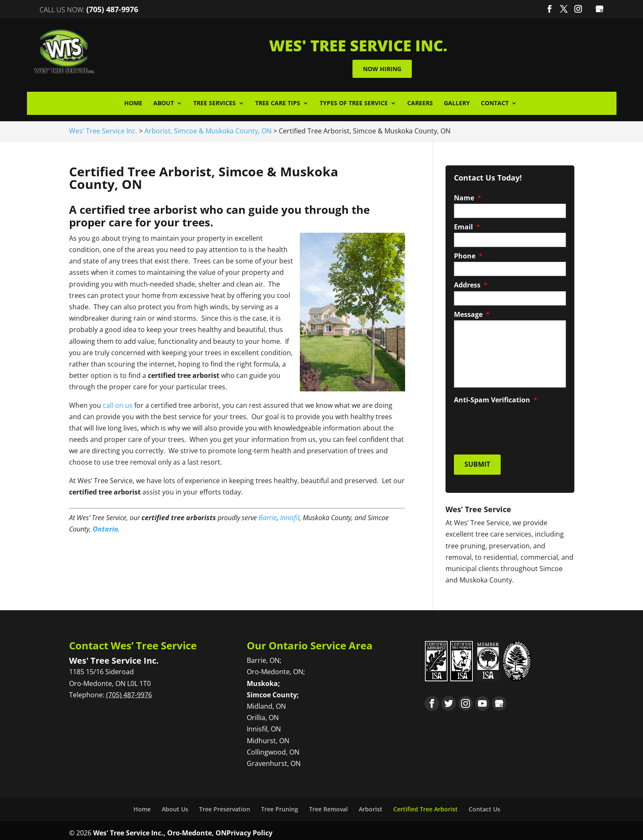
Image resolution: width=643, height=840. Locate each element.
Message (472, 312)
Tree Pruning (280, 804)
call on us (118, 403)
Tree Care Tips (278, 101)
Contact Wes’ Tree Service (133, 640)
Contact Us (484, 804)
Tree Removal (328, 804)
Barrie (268, 516)
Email (467, 225)
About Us (175, 804)
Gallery (457, 101)
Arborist (371, 804)
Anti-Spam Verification (496, 398)
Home (133, 101)
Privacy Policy (249, 828)
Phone (468, 254)
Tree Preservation (225, 804)
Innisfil (290, 516)
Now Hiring (407, 68)
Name (468, 196)
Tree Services (215, 101)
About (164, 101)
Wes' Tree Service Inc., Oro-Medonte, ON (160, 828)
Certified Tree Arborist (426, 804)
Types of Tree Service (354, 101)
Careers (420, 101)
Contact (495, 101)
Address (471, 283)
